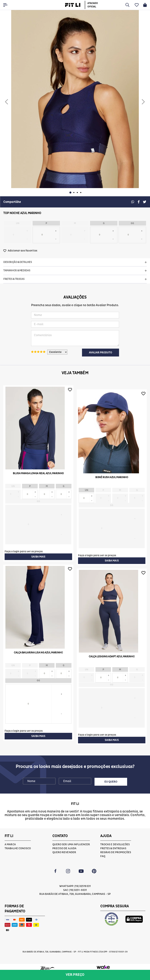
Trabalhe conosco (18, 848)
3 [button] (77, 193)
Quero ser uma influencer (71, 844)
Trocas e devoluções (115, 844)
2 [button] (74, 193)
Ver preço (75, 975)
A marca (10, 844)
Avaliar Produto (100, 353)
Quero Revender (64, 852)
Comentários (75, 338)
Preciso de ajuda (64, 848)
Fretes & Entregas (113, 848)
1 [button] (70, 193)
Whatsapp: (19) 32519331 (75, 886)
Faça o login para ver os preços (24, 551)
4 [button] (81, 193)
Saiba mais (38, 557)
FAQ (103, 856)
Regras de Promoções (116, 852)
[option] (75, 99)
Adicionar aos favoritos (22, 251)
